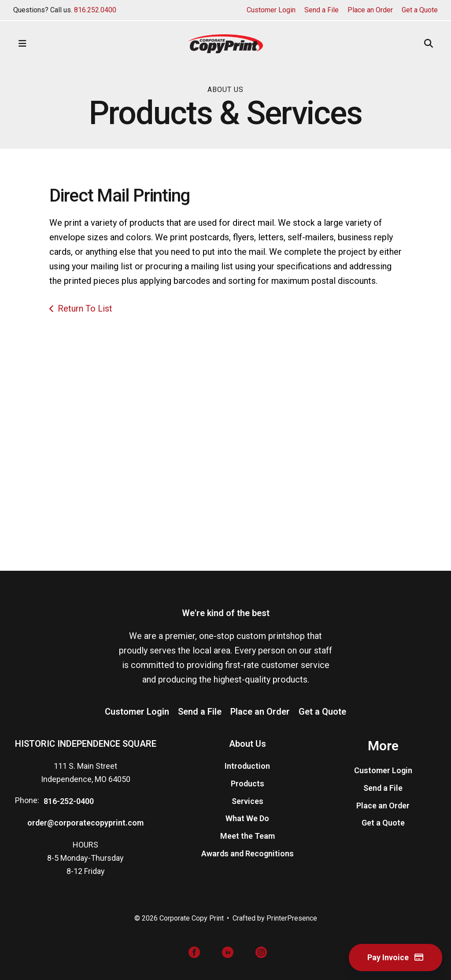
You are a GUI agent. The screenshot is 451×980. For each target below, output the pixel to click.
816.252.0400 (95, 10)
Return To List (85, 308)
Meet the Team (248, 836)
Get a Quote (420, 10)
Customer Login (271, 10)
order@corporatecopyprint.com (85, 823)
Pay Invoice (396, 957)
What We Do (247, 818)
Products (248, 784)
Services (248, 801)
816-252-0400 (69, 801)
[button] (22, 44)
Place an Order (370, 10)
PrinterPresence (292, 918)
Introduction (247, 766)
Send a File (322, 10)
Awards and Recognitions (248, 853)
